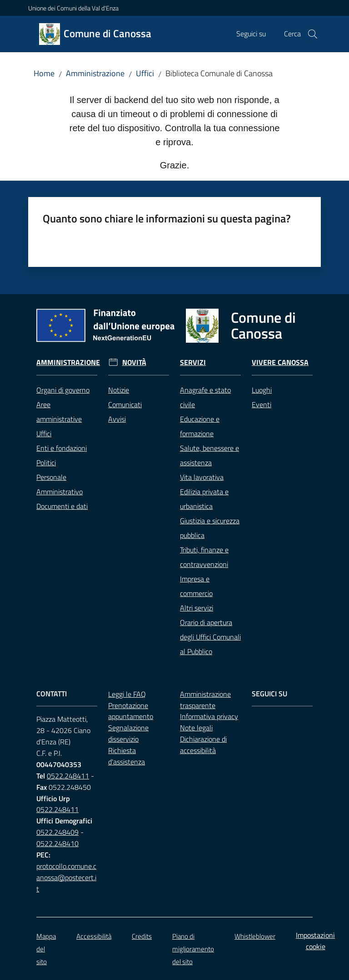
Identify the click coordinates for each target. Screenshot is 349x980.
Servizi (193, 362)
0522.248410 (57, 843)
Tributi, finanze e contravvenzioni (204, 557)
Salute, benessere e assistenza (209, 455)
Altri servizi (197, 608)
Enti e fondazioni (62, 448)
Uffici (145, 73)
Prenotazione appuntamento (131, 711)
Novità (134, 362)
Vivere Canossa (280, 362)
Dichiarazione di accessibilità (203, 745)
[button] (313, 34)
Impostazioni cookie (315, 941)
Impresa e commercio (196, 586)
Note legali (196, 728)
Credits (142, 936)
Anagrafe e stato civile (205, 397)
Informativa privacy (209, 716)
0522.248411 (68, 776)
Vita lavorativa (202, 477)
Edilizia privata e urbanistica (204, 499)
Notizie (119, 390)
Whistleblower (255, 936)
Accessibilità (94, 936)
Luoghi (262, 390)
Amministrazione (95, 73)
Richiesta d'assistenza (127, 756)
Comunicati (125, 404)
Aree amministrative (59, 412)
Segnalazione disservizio (128, 733)
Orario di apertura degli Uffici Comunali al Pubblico (210, 637)
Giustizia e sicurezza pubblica (210, 528)
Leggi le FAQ (127, 694)
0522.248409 (57, 832)
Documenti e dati (62, 506)
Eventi (262, 404)
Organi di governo (63, 390)
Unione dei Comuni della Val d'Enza (73, 8)
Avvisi (117, 419)
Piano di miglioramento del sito (193, 949)
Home (44, 73)
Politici (46, 463)
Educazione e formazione (200, 426)
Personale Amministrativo (60, 484)
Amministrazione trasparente (205, 700)
